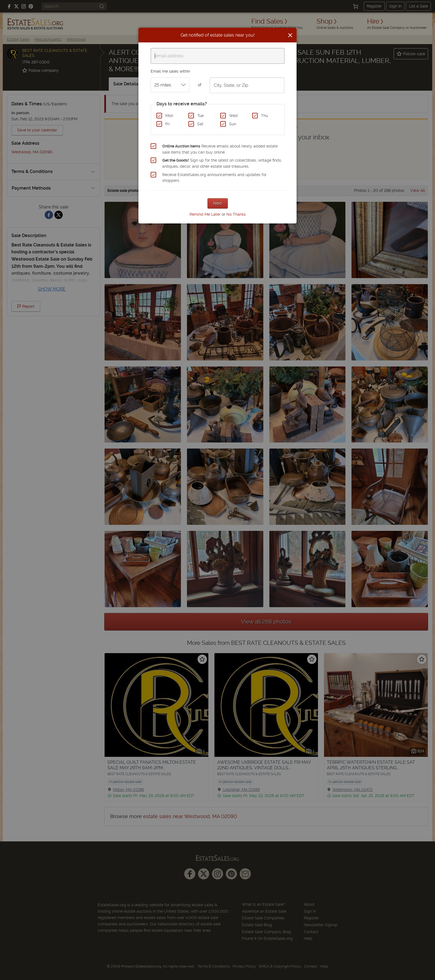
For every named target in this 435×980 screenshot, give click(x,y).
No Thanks (236, 214)
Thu (265, 116)
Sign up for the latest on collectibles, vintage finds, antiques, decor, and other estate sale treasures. (222, 163)
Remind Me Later (205, 214)
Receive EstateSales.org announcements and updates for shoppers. (214, 178)
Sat (200, 124)
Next (218, 203)
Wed (233, 116)
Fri (167, 124)
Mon (169, 116)
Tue (200, 116)
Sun (233, 124)
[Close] (290, 35)
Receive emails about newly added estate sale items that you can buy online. (220, 149)
